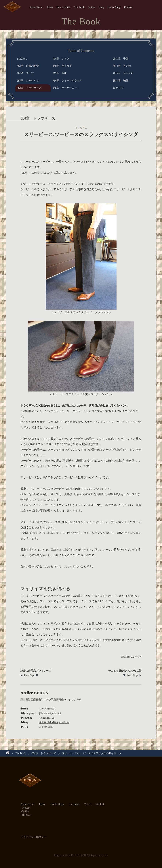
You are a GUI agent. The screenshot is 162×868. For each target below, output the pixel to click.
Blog (101, 7)
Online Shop (114, 7)
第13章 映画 (121, 81)
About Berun (37, 7)
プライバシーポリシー (34, 837)
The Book (79, 7)
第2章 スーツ (25, 73)
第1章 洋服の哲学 (28, 66)
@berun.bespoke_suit (50, 713)
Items (50, 7)
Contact (128, 7)
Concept (26, 808)
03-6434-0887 (46, 727)
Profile (25, 811)
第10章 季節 (121, 59)
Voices (92, 7)
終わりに (118, 88)
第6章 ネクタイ (62, 66)
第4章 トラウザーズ (29, 88)
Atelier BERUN (47, 718)
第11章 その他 (122, 66)
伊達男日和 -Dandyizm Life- (54, 722)
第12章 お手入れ (123, 73)
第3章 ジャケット (28, 81)
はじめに (22, 59)
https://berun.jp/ (47, 709)
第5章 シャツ (61, 59)
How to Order (64, 7)
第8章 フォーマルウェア (67, 81)
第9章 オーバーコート (66, 88)
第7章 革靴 (60, 73)
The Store (27, 815)
